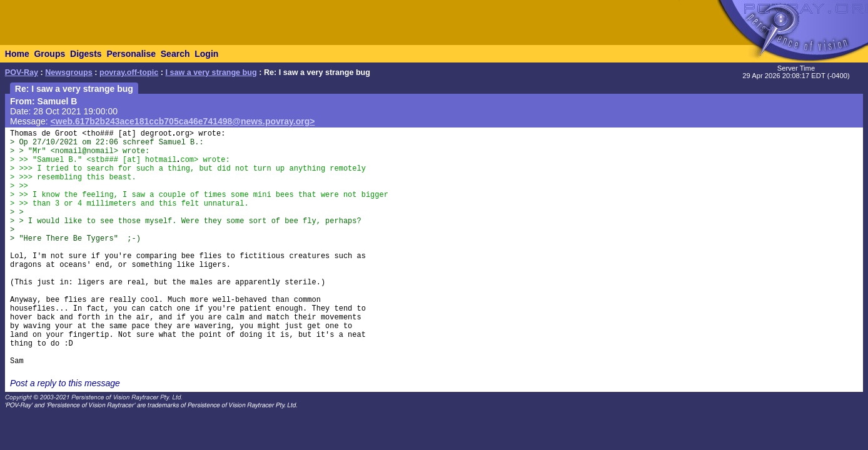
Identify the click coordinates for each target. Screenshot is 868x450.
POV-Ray (22, 72)
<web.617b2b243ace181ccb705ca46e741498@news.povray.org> (183, 121)
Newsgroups (69, 72)
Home (17, 54)
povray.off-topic (129, 72)
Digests (86, 54)
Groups (49, 54)
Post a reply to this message (65, 383)
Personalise (131, 54)
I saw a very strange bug (211, 72)
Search (175, 54)
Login (206, 54)
